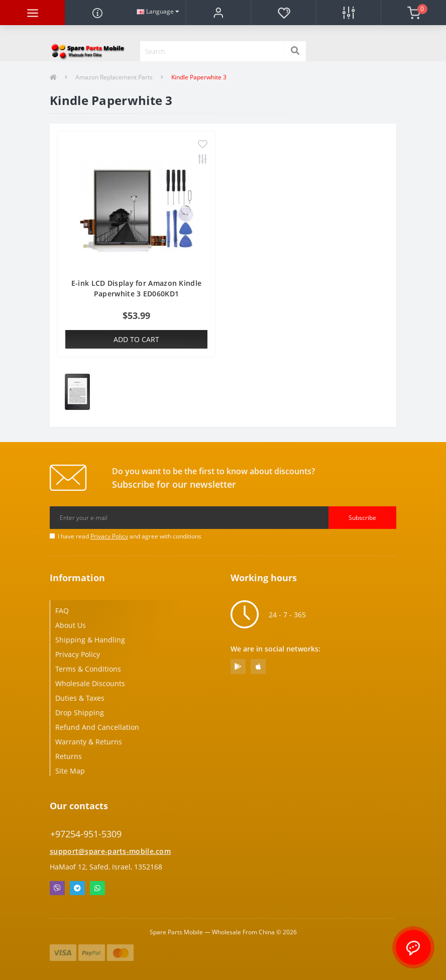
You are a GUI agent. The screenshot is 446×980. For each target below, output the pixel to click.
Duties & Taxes (80, 698)
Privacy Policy (109, 536)
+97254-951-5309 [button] (86, 834)
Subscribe (362, 518)
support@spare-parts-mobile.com (110, 851)
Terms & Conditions (88, 669)
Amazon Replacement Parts (114, 77)
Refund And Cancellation (97, 727)
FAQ (62, 611)
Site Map (70, 771)
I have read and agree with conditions (130, 536)
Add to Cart (136, 339)
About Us (71, 625)
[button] (218, 13)
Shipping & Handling (90, 640)
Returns (69, 756)
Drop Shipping (80, 713)
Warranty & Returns (89, 742)
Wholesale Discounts (90, 683)
